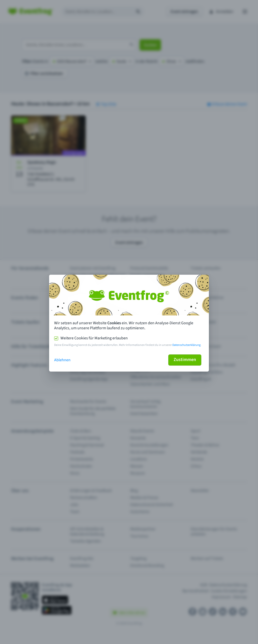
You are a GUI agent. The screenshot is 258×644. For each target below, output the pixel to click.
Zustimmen (185, 360)
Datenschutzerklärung (186, 345)
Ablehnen (62, 360)
